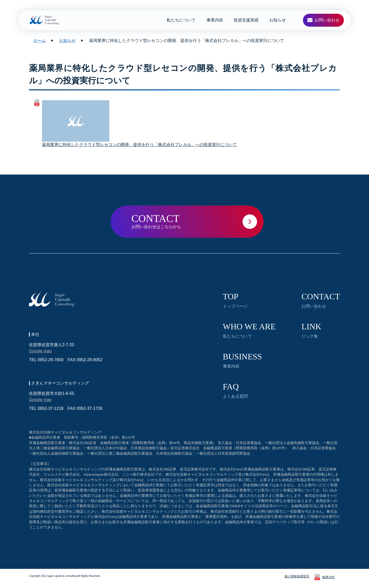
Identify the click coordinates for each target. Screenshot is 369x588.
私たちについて (181, 20)
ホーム (40, 41)
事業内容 (215, 20)
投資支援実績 (246, 20)
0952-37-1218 (51, 408)
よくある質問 (235, 390)
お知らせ (278, 20)
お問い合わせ (321, 300)
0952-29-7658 (51, 360)
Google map (40, 351)
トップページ (235, 300)
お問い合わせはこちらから (197, 221)
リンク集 (311, 330)
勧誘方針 (329, 577)
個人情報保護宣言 (297, 576)
